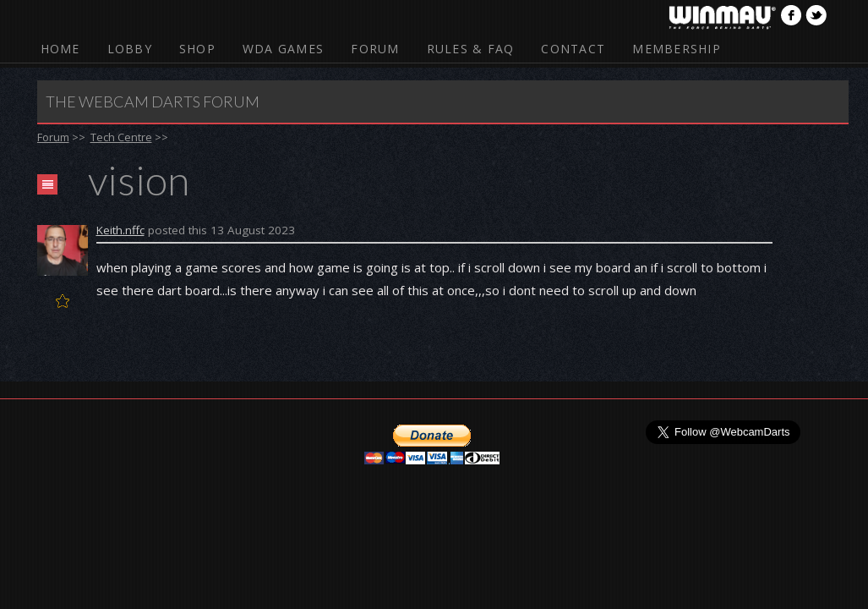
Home (60, 49)
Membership (677, 49)
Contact (573, 49)
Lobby (130, 49)
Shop (197, 49)
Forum (375, 49)
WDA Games (283, 49)
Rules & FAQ (471, 49)
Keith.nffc (120, 230)
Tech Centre (121, 137)
